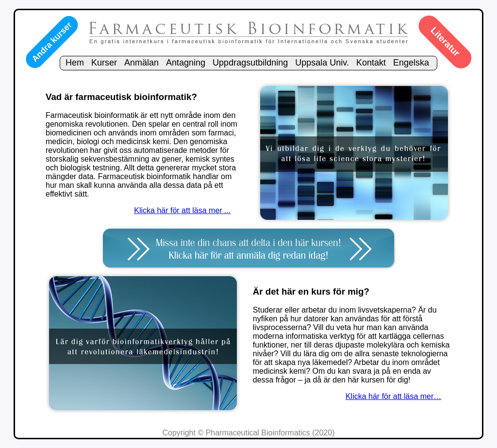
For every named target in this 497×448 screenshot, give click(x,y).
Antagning (186, 63)
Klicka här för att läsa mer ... (182, 210)
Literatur (445, 42)
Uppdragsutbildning (250, 63)
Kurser (104, 63)
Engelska (411, 63)
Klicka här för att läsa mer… (393, 396)
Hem (75, 63)
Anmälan (141, 63)
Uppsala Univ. (322, 63)
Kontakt (371, 63)
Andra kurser (51, 42)
